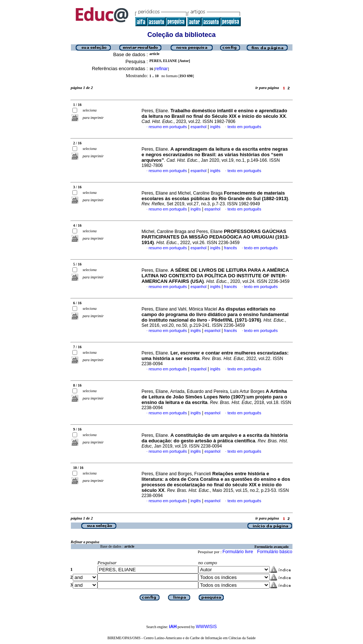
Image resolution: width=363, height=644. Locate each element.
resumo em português (168, 127)
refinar (161, 69)
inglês (215, 127)
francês (231, 248)
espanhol (198, 127)
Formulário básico (275, 552)
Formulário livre (238, 552)
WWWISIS (206, 627)
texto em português (244, 127)
